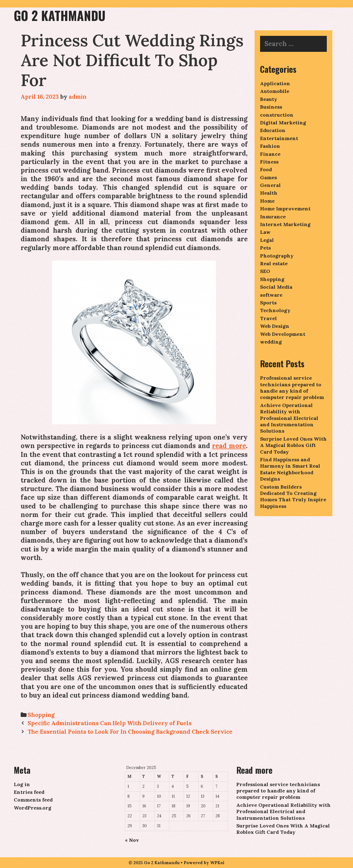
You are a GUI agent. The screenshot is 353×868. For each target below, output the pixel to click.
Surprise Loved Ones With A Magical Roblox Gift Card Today (293, 445)
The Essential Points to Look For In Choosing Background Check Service (130, 732)
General (270, 185)
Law (265, 232)
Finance (270, 154)
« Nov (132, 840)
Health (269, 193)
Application (275, 83)
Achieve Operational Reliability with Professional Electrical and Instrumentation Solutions (289, 418)
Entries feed (29, 792)
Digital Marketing (283, 123)
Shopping (41, 715)
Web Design (275, 326)
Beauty (269, 99)
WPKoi (217, 863)
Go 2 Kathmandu (60, 15)
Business (271, 107)
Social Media (276, 287)
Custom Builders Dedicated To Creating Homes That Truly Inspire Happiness (293, 496)
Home (267, 201)
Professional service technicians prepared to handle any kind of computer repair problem (292, 388)
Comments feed (33, 800)
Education (273, 130)
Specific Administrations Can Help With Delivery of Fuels (110, 723)
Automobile (275, 91)
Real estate (274, 263)
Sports (268, 303)
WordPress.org (33, 808)
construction (277, 115)
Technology (275, 310)
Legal (267, 240)
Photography (277, 256)
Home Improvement (285, 209)
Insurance (273, 217)
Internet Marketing (285, 224)
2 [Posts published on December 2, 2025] (143, 786)
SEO (265, 271)
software (271, 295)
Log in (22, 784)
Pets (265, 248)
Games (268, 177)
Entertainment (279, 138)
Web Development (283, 334)
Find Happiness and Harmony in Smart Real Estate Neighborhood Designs (290, 469)
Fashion (270, 146)
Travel (268, 318)
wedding (271, 342)
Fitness (269, 162)
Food (266, 169)
